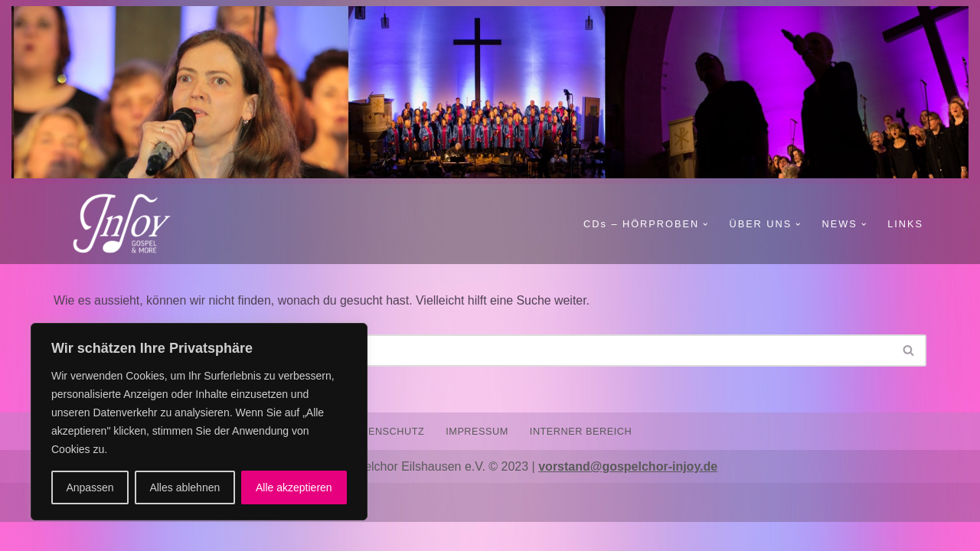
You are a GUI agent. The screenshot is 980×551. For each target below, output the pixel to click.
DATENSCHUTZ (386, 460)
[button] (704, 224)
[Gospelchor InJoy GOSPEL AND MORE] (130, 224)
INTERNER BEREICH (581, 460)
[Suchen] (473, 350)
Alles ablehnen (185, 487)
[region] (199, 422)
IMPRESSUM (477, 460)
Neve (68, 531)
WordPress (208, 531)
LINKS (905, 224)
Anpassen (90, 487)
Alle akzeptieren (294, 487)
